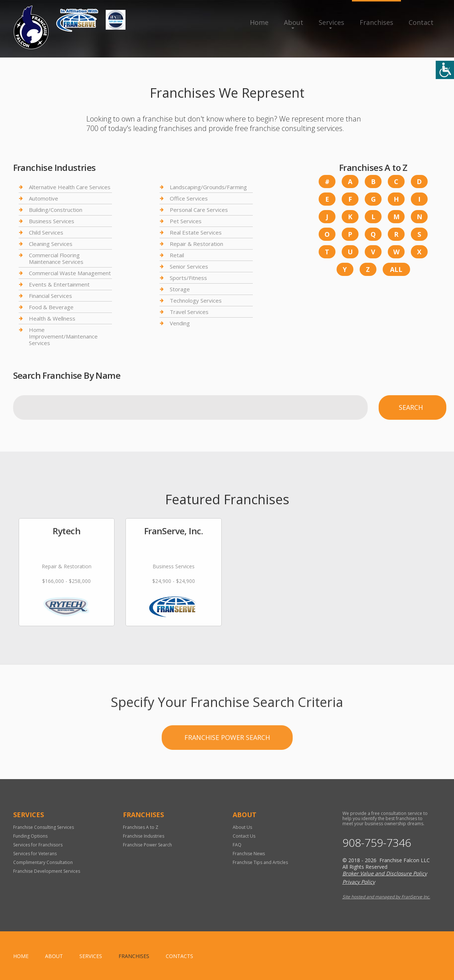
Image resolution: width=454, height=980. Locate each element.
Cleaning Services (51, 244)
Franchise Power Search (227, 766)
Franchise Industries (144, 836)
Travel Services (189, 312)
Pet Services (186, 221)
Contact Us (244, 836)
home (21, 956)
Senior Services (189, 266)
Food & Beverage (51, 307)
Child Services (46, 232)
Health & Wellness (52, 318)
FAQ (237, 845)
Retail (177, 255)
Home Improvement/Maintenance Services (63, 336)
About (294, 22)
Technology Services (196, 300)
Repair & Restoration (196, 244)
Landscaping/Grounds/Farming (208, 187)
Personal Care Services (199, 210)
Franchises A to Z (141, 827)
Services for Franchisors (38, 845)
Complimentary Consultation (43, 862)
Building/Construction (56, 210)
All (396, 269)
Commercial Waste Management (70, 273)
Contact (421, 22)
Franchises (376, 22)
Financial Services (50, 296)
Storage (180, 289)
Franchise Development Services (47, 871)
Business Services (52, 221)
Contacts (179, 956)
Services (331, 22)
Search (411, 407)
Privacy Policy (359, 882)
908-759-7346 (377, 843)
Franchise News (249, 854)
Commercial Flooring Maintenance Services (56, 258)
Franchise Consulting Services (44, 827)
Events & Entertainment (59, 284)
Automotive (44, 198)
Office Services (189, 198)
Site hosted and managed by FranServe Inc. (386, 897)
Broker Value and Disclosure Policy (385, 873)
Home (259, 22)
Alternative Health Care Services (70, 187)
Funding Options (30, 836)
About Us (242, 827)
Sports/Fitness (188, 278)
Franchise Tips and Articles (260, 862)
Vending (180, 323)
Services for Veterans (35, 854)
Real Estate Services (196, 232)
